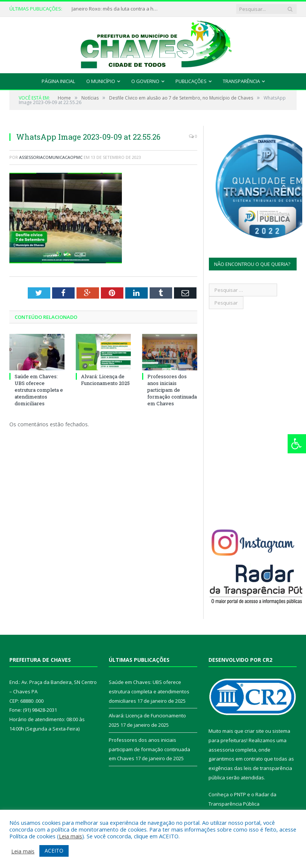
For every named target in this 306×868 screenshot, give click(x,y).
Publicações (191, 81)
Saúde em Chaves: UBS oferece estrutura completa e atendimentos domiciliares (39, 390)
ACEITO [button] (54, 851)
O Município (101, 81)
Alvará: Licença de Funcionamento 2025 (105, 380)
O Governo (145, 81)
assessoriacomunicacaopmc (51, 157)
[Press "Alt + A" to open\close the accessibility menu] (297, 444)
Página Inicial (58, 81)
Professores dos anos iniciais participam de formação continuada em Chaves (172, 390)
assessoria (221, 750)
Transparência (241, 81)
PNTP (240, 794)
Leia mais (70, 836)
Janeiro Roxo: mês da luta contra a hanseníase (117, 9)
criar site (254, 731)
